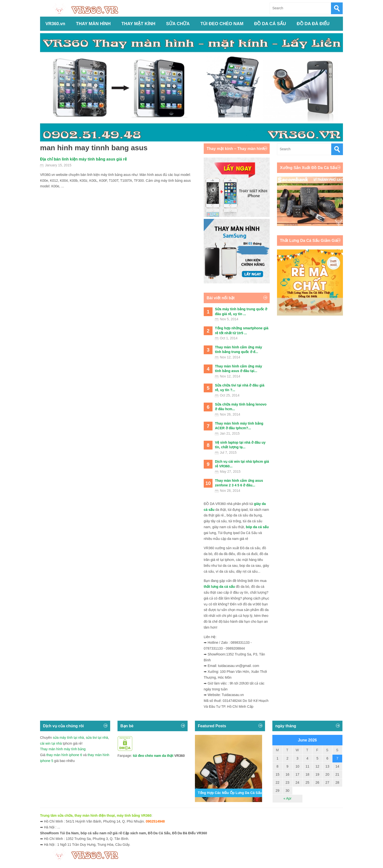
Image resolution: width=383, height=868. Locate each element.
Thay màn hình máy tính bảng (63, 749)
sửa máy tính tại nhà (68, 738)
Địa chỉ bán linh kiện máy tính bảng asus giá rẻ (83, 159)
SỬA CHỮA (178, 24)
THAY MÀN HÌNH (93, 24)
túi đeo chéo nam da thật (153, 756)
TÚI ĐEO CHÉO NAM (222, 24)
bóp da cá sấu (257, 527)
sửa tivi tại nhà (97, 738)
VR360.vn (55, 24)
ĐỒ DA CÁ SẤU (270, 24)
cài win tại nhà (51, 743)
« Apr (287, 798)
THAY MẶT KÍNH (138, 24)
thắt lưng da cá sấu (219, 587)
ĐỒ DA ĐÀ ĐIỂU (313, 24)
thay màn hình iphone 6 (64, 755)
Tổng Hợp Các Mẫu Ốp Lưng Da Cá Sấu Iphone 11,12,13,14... (247, 793)
